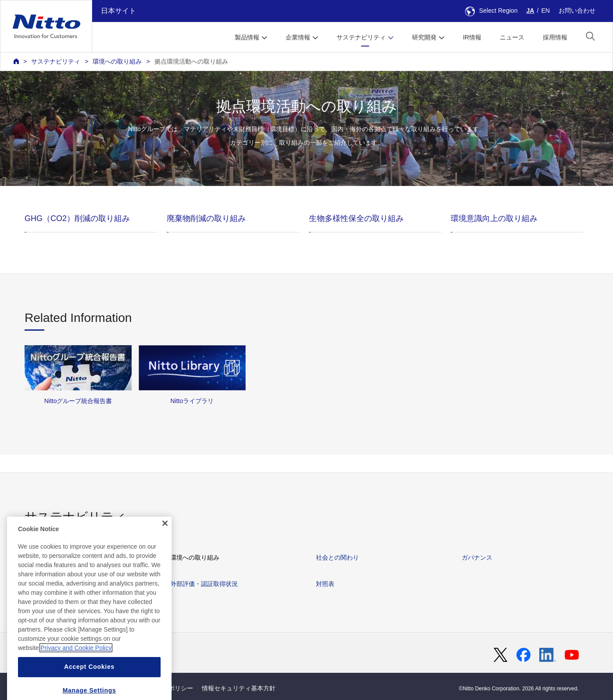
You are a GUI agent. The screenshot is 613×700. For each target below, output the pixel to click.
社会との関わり (337, 557)
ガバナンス (477, 557)
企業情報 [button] (298, 37)
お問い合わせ (577, 11)
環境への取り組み (117, 61)
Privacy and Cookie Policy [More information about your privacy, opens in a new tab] (76, 671)
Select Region (491, 11)
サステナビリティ (56, 61)
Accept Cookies (89, 689)
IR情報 (472, 37)
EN (545, 11)
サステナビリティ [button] (361, 37)
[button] (590, 36)
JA (531, 11)
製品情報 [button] (247, 37)
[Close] (165, 546)
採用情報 (555, 37)
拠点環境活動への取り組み (191, 61)
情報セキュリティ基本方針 (239, 688)
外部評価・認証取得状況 (204, 584)
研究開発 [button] (424, 37)
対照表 (325, 584)
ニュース (512, 37)
